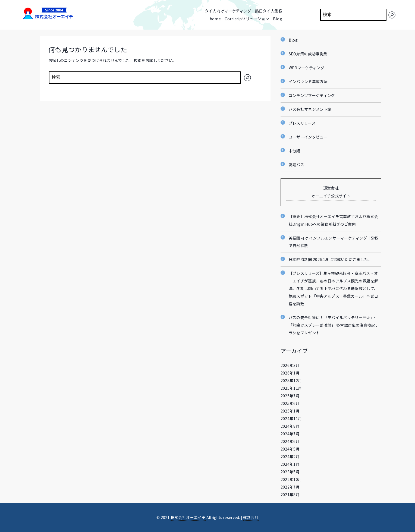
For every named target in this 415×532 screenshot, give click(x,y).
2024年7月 (290, 434)
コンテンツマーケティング (312, 95)
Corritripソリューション (247, 19)
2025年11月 (291, 388)
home (215, 19)
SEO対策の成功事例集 (308, 54)
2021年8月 (290, 495)
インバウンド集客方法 (308, 81)
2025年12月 (291, 380)
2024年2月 (290, 457)
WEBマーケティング (306, 68)
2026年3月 (290, 365)
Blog (278, 19)
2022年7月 (290, 487)
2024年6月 (290, 441)
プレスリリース (302, 123)
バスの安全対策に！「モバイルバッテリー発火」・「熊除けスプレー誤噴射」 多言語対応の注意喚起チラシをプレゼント (334, 325)
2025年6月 (290, 403)
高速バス (296, 165)
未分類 (295, 151)
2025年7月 (290, 396)
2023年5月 (290, 472)
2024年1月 (290, 464)
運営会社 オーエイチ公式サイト (331, 192)
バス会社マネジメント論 (310, 109)
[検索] (392, 15)
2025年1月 (290, 411)
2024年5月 (290, 449)
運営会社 (251, 517)
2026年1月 (290, 373)
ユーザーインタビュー (308, 137)
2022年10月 (291, 479)
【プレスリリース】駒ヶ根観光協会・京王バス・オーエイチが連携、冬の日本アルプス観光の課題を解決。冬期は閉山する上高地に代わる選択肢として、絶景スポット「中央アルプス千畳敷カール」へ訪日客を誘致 (333, 288)
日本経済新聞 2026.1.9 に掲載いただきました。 (330, 259)
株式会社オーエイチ (188, 517)
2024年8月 (290, 426)
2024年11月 (291, 418)
